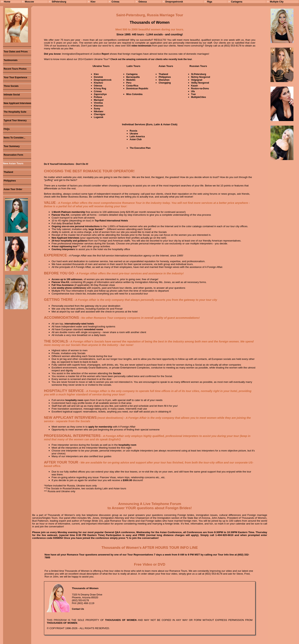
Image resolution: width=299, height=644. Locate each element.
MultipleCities (199, 97)
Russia (133, 131)
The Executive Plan (140, 148)
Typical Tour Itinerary (15, 120)
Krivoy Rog (100, 89)
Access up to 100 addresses (67, 279)
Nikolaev (99, 111)
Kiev (93, 2)
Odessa (143, 2)
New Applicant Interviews (17, 103)
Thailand (8, 172)
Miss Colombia (134, 94)
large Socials (96, 229)
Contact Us (78, 609)
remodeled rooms (93, 329)
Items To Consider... (14, 138)
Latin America (137, 137)
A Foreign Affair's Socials (87, 342)
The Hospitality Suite (15, 112)
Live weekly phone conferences (69, 288)
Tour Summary (11, 146)
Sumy (97, 109)
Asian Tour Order (13, 189)
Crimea (115, 2)
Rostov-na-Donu (200, 89)
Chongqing (165, 83)
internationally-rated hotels (79, 324)
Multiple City (277, 2)
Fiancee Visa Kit (60, 215)
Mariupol (99, 100)
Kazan (194, 86)
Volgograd (197, 80)
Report (105, 54)
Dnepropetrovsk (174, 2)
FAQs (6, 129)
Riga (210, 2)
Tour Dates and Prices (15, 52)
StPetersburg (59, 2)
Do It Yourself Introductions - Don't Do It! (66, 164)
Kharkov (99, 83)
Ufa (193, 91)
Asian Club (136, 139)
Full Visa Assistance (63, 285)
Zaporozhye (100, 94)
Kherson (99, 106)
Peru (129, 83)
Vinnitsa (98, 103)
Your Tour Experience (15, 77)
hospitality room (74, 400)
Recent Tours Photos (15, 69)
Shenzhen (164, 80)
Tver (193, 94)
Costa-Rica (132, 86)
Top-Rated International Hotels (111, 221)
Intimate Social (11, 95)
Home (7, 2)
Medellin (131, 80)
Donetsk (98, 77)
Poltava (98, 97)
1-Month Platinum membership (68, 212)
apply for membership (100, 427)
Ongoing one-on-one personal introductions (76, 226)
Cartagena (237, 2)
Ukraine (134, 134)
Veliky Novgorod (200, 83)
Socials (117, 373)
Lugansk (99, 117)
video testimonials (141, 46)
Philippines (9, 181)
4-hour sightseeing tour (64, 246)
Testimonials (10, 60)
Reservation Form (13, 155)
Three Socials (11, 86)
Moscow (29, 2)
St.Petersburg (199, 74)
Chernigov (100, 114)
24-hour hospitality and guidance (70, 241)
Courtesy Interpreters (63, 249)
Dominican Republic (137, 89)
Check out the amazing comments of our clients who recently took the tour (151, 59)
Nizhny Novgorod (201, 77)
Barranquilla (133, 77)
